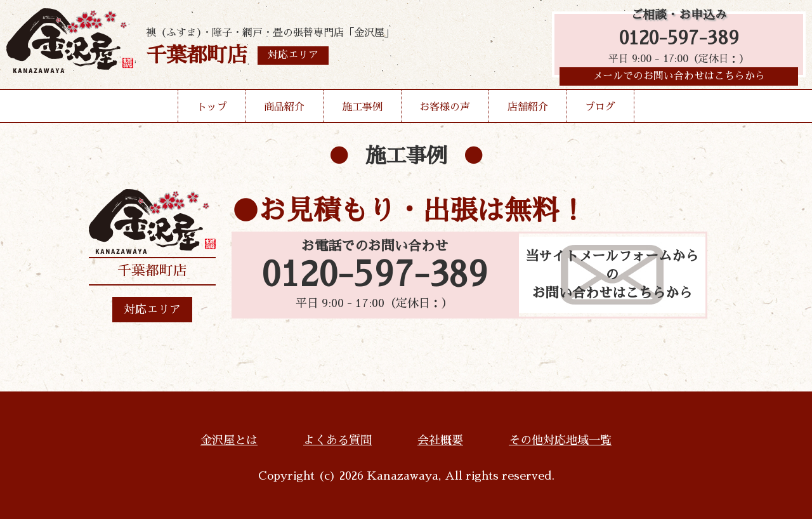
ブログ (600, 110)
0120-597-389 (679, 40)
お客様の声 (445, 110)
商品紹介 (284, 110)
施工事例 (362, 110)
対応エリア (152, 310)
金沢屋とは (229, 440)
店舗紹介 (528, 110)
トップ (212, 110)
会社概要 (440, 440)
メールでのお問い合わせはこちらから (679, 79)
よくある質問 (337, 440)
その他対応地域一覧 (560, 440)
